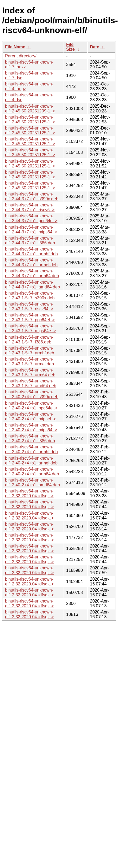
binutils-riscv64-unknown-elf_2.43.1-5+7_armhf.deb (30, 351)
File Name (15, 47)
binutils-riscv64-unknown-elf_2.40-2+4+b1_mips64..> (31, 427)
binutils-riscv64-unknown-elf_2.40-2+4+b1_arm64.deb (32, 472)
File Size (70, 47)
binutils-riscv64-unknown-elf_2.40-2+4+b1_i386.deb (30, 438)
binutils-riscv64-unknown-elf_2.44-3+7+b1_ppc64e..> (31, 218)
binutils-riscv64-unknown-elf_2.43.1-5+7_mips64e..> (30, 328)
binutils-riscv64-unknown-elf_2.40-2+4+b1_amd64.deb (33, 482)
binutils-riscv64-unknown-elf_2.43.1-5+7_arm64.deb (30, 372)
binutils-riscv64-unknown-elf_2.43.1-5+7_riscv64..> (29, 306)
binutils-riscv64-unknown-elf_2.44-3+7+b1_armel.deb (31, 262)
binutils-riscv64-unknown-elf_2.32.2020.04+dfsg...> (29, 493)
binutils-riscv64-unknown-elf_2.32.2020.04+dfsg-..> (29, 504)
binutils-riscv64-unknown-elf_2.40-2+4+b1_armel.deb (31, 461)
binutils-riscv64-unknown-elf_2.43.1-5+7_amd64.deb (31, 383)
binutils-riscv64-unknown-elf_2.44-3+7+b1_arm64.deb (32, 273)
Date (95, 47)
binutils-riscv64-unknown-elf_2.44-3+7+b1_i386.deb (30, 241)
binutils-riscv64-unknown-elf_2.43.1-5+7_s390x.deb (30, 296)
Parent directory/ (21, 56)
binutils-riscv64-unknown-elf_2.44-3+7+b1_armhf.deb (31, 251)
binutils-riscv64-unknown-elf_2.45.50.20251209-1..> (30, 109)
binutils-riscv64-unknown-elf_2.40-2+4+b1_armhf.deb (31, 449)
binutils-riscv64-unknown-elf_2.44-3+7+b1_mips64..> (31, 230)
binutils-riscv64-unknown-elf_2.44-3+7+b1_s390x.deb (32, 196)
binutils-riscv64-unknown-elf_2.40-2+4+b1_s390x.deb (32, 394)
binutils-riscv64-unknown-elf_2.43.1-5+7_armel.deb (29, 361)
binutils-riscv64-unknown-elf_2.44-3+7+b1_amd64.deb (33, 285)
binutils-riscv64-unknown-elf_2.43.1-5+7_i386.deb (29, 340)
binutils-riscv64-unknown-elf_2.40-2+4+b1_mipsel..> (30, 417)
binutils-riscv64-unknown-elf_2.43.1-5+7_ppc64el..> (30, 317)
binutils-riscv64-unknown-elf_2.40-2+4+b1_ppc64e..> (31, 406)
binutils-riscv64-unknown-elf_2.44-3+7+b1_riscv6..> (30, 207)
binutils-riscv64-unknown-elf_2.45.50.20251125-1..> (30, 120)
